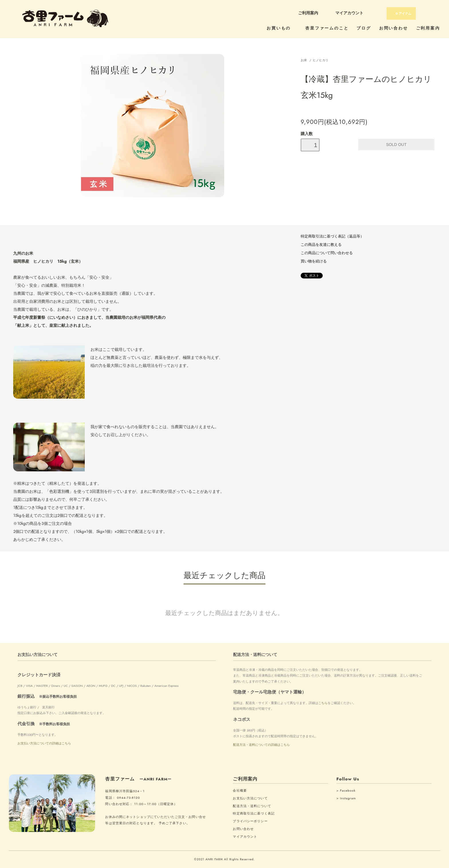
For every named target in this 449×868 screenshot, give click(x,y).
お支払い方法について (250, 798)
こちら (323, 703)
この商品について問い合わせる (327, 253)
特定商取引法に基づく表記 (254, 813)
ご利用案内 (308, 13)
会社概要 (240, 790)
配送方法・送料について (252, 806)
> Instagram (346, 798)
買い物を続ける (314, 261)
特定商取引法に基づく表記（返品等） (332, 236)
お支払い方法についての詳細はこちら (44, 743)
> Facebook (346, 790)
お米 (304, 60)
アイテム (401, 13)
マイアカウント (349, 13)
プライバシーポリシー (250, 821)
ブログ (364, 28)
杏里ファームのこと (327, 28)
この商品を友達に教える (321, 245)
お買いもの (282, 28)
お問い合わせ (394, 28)
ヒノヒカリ (321, 60)
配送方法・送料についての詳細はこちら (261, 745)
